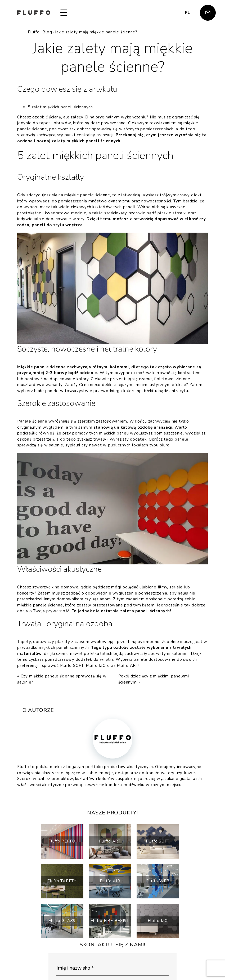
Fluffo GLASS (62, 921)
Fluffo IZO (96, 666)
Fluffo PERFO (62, 841)
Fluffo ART (128, 666)
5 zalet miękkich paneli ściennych (60, 107)
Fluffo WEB (158, 881)
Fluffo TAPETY (62, 881)
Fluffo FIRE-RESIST (110, 921)
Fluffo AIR (110, 881)
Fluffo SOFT (72, 666)
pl (188, 13)
